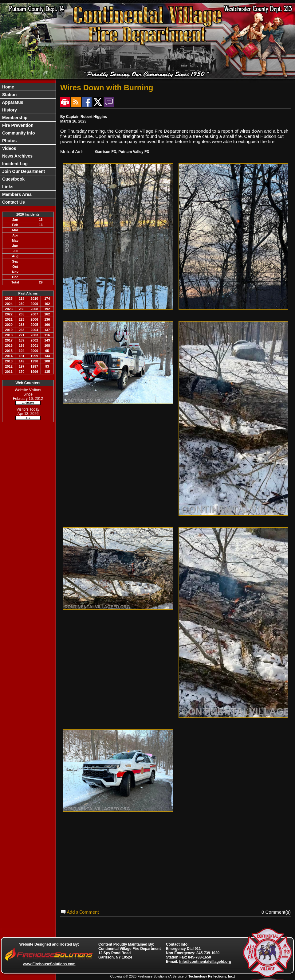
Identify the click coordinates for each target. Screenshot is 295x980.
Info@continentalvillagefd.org (205, 962)
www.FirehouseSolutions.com (49, 964)
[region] (28, 144)
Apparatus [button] (12, 102)
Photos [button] (9, 141)
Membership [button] (14, 118)
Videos (9, 148)
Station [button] (9, 95)
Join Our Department (23, 171)
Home (8, 87)
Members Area (16, 194)
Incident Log (14, 164)
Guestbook (13, 179)
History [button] (9, 110)
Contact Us (13, 202)
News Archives (17, 156)
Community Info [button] (18, 133)
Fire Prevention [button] (17, 125)
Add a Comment (83, 912)
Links (7, 187)
